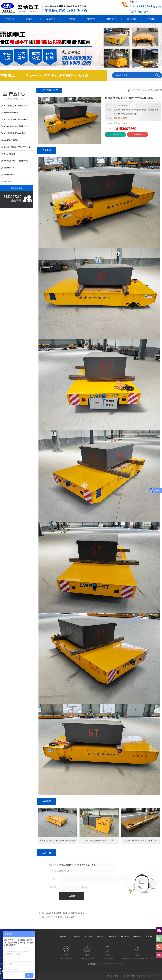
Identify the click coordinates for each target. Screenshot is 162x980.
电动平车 (121, 964)
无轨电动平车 (110, 964)
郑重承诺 (91, 19)
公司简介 (71, 19)
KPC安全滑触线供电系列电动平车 (17, 147)
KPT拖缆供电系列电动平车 (15, 133)
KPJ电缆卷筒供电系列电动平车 (16, 119)
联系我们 (152, 19)
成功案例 (51, 19)
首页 (133, 90)
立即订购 (115, 135)
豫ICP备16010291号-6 (153, 976)
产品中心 (30, 19)
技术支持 (111, 19)
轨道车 (100, 964)
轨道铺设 (8, 181)
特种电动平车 (9, 168)
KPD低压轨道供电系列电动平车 (16, 126)
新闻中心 (132, 19)
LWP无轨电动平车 (11, 113)
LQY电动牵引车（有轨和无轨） (17, 161)
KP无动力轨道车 (11, 154)
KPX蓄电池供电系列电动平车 (16, 106)
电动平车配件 (9, 175)
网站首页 (10, 19)
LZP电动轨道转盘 (11, 140)
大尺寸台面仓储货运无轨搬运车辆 (60, 917)
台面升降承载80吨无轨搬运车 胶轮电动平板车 (65, 913)
